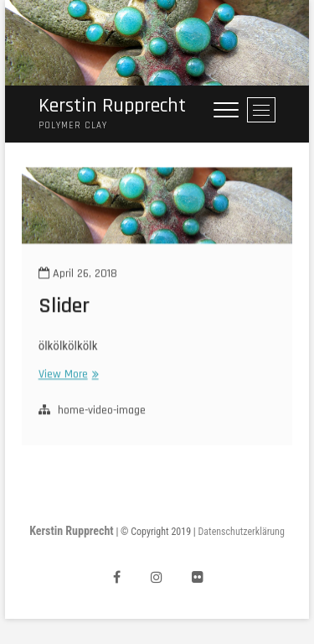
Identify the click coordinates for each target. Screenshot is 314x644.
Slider (64, 313)
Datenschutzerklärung (242, 532)
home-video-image (102, 417)
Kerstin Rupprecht (112, 106)
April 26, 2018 (78, 280)
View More (67, 381)
